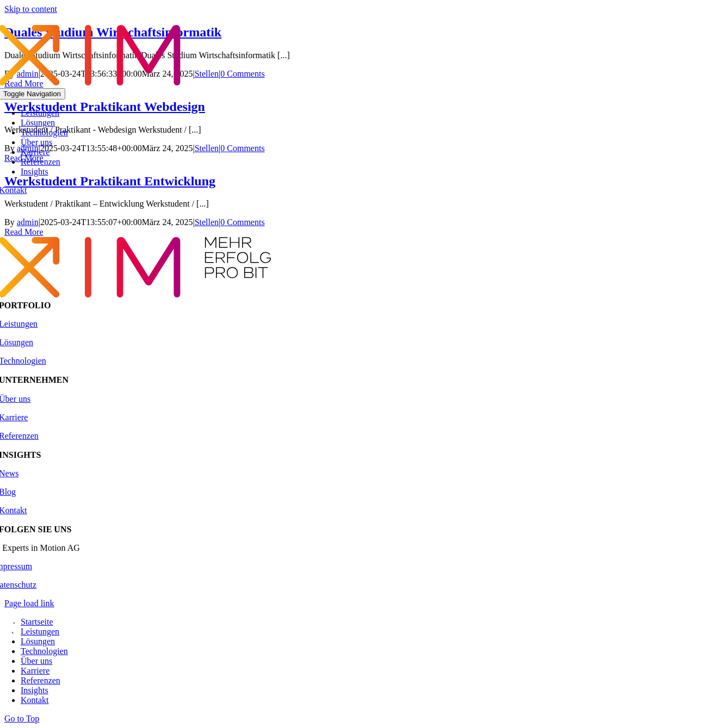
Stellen (207, 222)
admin (28, 222)
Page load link (29, 603)
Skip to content (31, 9)
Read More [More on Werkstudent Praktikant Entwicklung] (24, 232)
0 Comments (242, 222)
